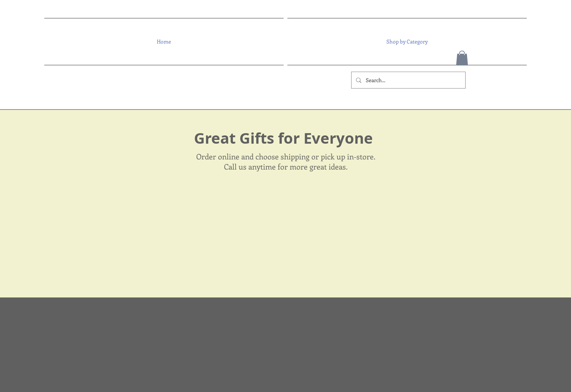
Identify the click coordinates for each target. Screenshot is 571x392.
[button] (406, 42)
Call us (235, 166)
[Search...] (408, 80)
